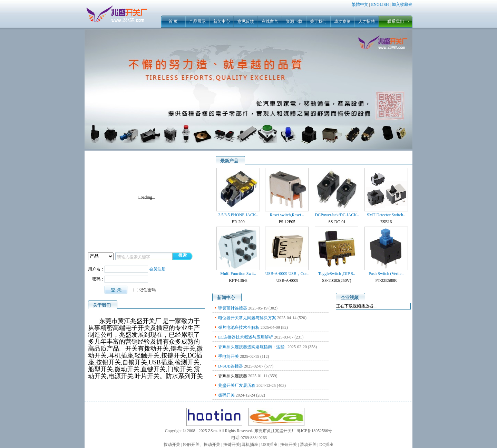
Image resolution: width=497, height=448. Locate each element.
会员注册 (157, 269)
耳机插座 (250, 445)
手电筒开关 (228, 356)
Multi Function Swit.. (238, 274)
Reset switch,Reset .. (287, 215)
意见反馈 (246, 21)
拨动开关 (172, 445)
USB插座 (269, 445)
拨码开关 (226, 395)
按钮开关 (289, 445)
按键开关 (232, 445)
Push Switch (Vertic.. (386, 274)
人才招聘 (367, 21)
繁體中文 (360, 4)
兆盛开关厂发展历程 (237, 385)
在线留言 (270, 21)
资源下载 (294, 21)
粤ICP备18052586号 (315, 431)
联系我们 (396, 21)
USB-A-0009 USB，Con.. (287, 274)
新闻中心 (222, 21)
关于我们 (318, 21)
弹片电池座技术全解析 (239, 327)
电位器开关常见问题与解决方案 (247, 318)
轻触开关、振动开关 (202, 445)
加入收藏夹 (402, 4)
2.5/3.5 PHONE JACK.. (238, 215)
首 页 (173, 21)
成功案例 (342, 21)
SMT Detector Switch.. (386, 215)
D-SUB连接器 (231, 366)
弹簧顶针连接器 (233, 308)
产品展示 (197, 21)
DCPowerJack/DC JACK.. (337, 215)
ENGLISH (380, 4)
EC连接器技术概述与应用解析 (246, 337)
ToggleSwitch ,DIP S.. (337, 274)
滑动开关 (308, 445)
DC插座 (326, 445)
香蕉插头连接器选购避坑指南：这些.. (252, 347)
